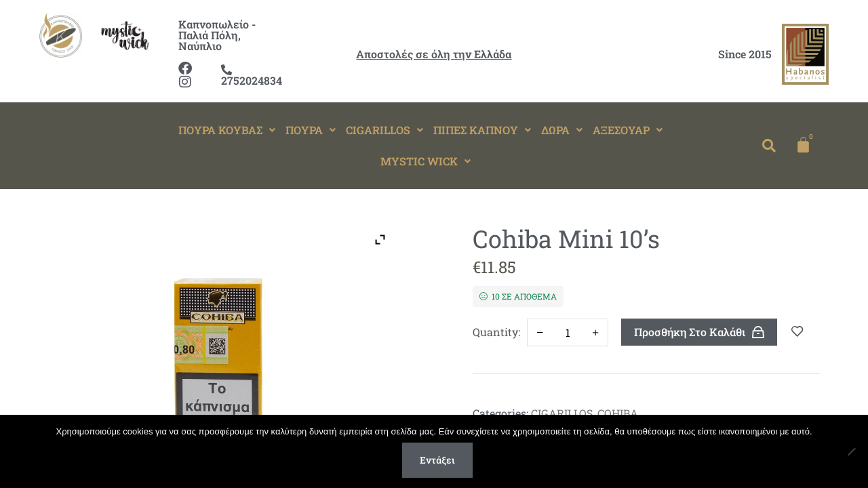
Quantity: (496, 332)
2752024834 (252, 76)
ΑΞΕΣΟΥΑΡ (628, 130)
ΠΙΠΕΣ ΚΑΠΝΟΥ (482, 130)
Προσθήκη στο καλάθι (690, 332)
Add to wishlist (797, 332)
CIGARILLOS (384, 130)
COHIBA (618, 413)
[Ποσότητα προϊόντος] (567, 332)
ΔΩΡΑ (562, 130)
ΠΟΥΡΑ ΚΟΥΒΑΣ (227, 130)
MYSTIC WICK (426, 161)
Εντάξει (437, 460)
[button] (227, 130)
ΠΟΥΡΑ (311, 130)
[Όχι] (851, 451)
